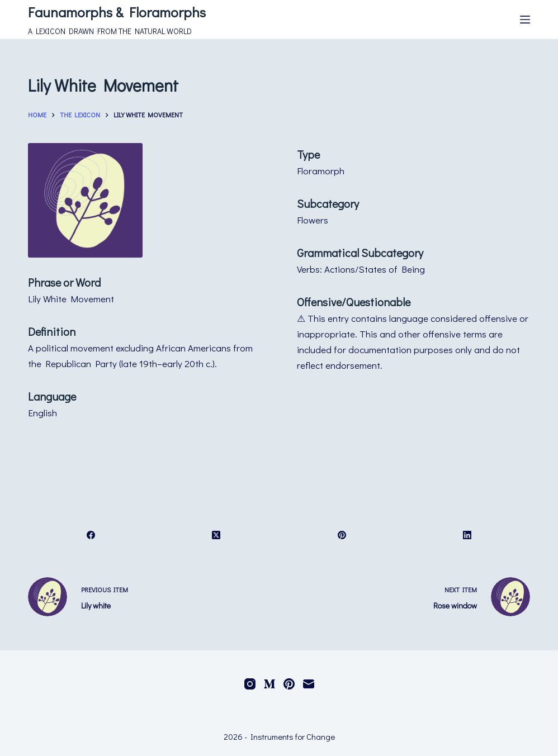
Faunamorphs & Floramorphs (117, 12)
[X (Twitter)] (216, 535)
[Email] (309, 684)
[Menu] (525, 20)
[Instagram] (250, 684)
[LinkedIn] (467, 535)
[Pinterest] (342, 535)
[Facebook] (91, 535)
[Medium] (269, 684)
